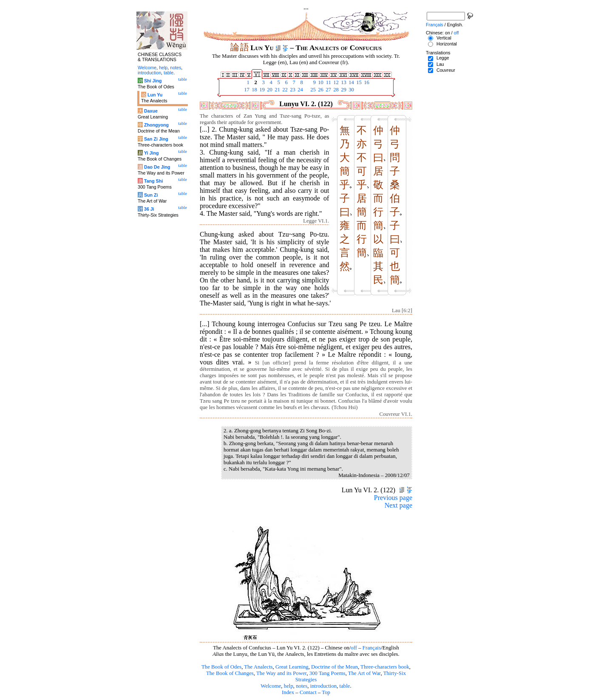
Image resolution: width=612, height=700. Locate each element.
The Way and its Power (281, 673)
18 (254, 90)
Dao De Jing (157, 167)
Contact (308, 692)
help (289, 686)
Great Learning (292, 667)
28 (335, 90)
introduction (324, 686)
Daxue (151, 111)
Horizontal (447, 44)
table (345, 686)
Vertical (444, 38)
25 (312, 90)
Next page (398, 505)
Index (288, 692)
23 (292, 90)
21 (277, 90)
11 (328, 82)
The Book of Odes (221, 667)
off (354, 648)
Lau (440, 64)
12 (335, 82)
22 (284, 90)
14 (351, 82)
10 (320, 82)
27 (328, 90)
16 (366, 82)
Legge (443, 58)
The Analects (258, 667)
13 (343, 82)
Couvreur (446, 70)
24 (300, 90)
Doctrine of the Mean (334, 667)
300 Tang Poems (327, 673)
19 (261, 90)
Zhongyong (156, 125)
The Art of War (364, 673)
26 (320, 90)
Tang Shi (153, 181)
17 (246, 90)
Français (372, 648)
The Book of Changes (230, 673)
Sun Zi (151, 195)
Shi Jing (153, 81)
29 (343, 90)
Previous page (393, 498)
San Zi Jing (156, 139)
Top (326, 692)
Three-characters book (385, 667)
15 (358, 82)
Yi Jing (152, 153)
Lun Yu (155, 95)
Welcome (271, 686)
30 (351, 90)
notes (302, 686)
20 (269, 90)
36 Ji (149, 209)
